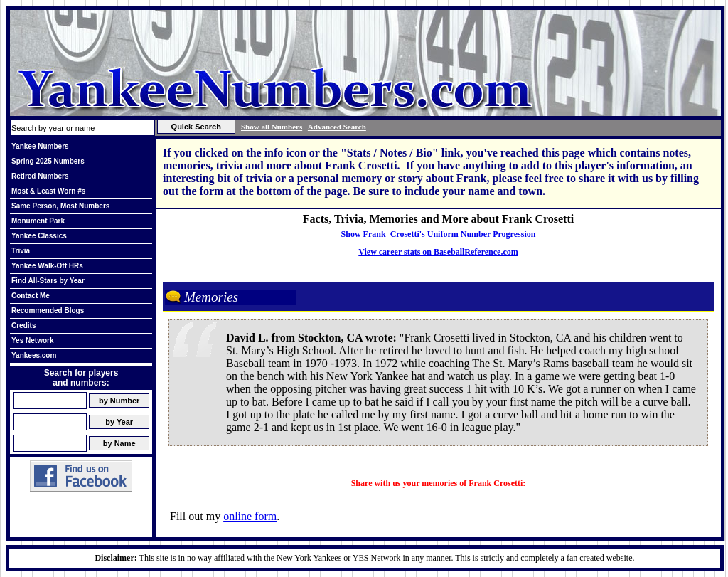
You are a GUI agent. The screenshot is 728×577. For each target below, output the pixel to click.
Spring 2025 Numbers (48, 161)
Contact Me (31, 296)
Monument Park (38, 221)
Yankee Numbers (40, 146)
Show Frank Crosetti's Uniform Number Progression (439, 234)
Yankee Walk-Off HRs (47, 266)
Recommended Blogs (48, 311)
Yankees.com (34, 355)
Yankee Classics (39, 236)
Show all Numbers (272, 127)
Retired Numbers (40, 176)
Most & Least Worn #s (48, 191)
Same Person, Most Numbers (60, 206)
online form (250, 516)
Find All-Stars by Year (48, 281)
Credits (23, 325)
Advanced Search (337, 127)
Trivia (21, 251)
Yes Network (32, 340)
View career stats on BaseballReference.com (438, 252)
